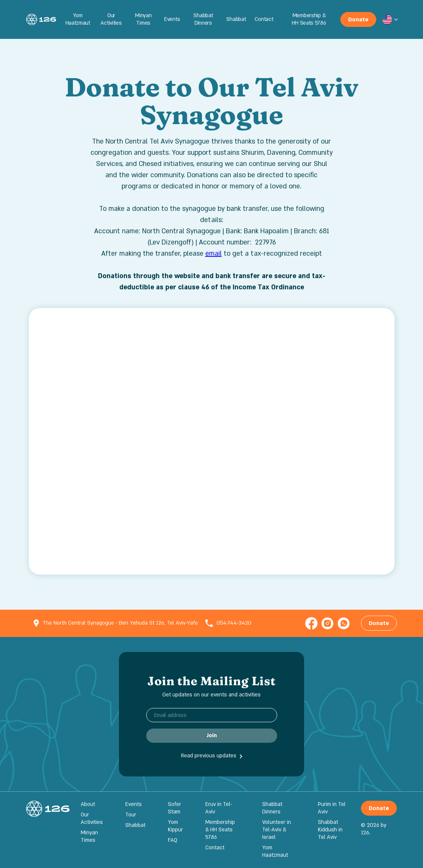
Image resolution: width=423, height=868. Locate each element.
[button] (387, 19)
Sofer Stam (174, 808)
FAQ (173, 840)
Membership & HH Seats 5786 (309, 19)
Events (172, 19)
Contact (264, 19)
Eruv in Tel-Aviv (219, 808)
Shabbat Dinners (203, 19)
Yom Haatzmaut (78, 19)
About (88, 804)
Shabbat (236, 19)
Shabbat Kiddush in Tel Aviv (330, 830)
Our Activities (111, 19)
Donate (358, 19)
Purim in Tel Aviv (332, 808)
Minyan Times (143, 19)
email (214, 254)
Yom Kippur (175, 826)
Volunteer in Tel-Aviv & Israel (277, 830)
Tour (131, 815)
